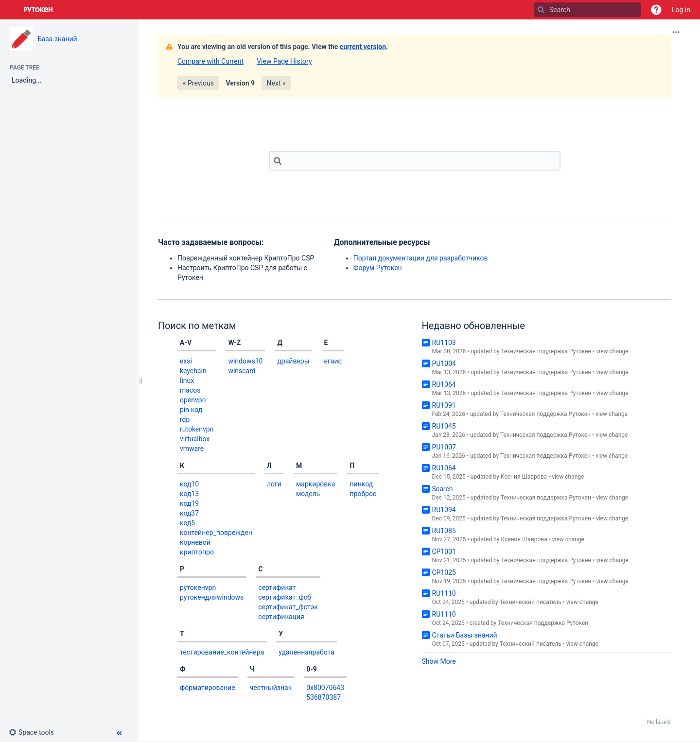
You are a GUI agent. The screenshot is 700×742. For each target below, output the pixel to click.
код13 (189, 494)
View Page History (284, 61)
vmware (192, 449)
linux (187, 380)
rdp (185, 419)
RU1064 (444, 384)
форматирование (208, 688)
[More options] (676, 32)
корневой (195, 542)
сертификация (281, 617)
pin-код (191, 410)
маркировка (316, 484)
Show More (439, 661)
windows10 (245, 361)
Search (443, 489)
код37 (189, 513)
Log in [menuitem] (681, 10)
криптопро (197, 552)
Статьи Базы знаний (465, 635)
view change (612, 351)
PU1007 (444, 447)
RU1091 (444, 405)
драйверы (293, 361)
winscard (242, 371)
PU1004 (444, 363)
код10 (189, 484)
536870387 (324, 697)
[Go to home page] (38, 10)
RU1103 (444, 343)
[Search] (541, 10)
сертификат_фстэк (288, 607)
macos (190, 390)
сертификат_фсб (284, 597)
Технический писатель (531, 602)
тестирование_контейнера (222, 652)
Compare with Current (210, 61)
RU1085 (444, 531)
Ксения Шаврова (524, 477)
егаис (333, 361)
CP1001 (444, 552)
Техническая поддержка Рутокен (546, 351)
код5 (187, 523)
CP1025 (444, 572)
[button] (656, 10)
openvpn (193, 400)
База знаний (57, 39)
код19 (189, 503)
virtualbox (195, 439)
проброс (363, 494)
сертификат (277, 587)
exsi (186, 361)
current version (363, 47)
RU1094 (444, 510)
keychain (193, 371)
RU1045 (444, 426)
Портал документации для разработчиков (421, 258)
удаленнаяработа (306, 652)
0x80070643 (325, 688)
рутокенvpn (198, 587)
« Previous (198, 83)
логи (274, 484)
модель (308, 494)
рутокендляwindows (212, 597)
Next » (276, 83)
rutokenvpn (197, 429)
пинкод (361, 484)
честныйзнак (271, 688)
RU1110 (444, 593)
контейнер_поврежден (216, 533)
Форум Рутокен (378, 268)
